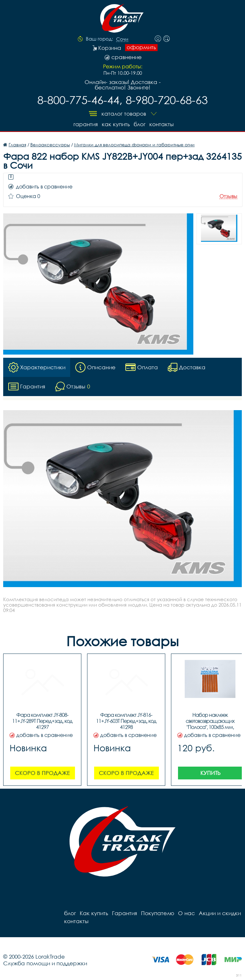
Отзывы (228, 196)
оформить (141, 47)
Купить (210, 773)
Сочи (122, 39)
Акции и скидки (220, 913)
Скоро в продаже (42, 773)
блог (140, 124)
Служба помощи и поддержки (45, 963)
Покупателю (158, 913)
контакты (161, 124)
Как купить (116, 124)
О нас (186, 913)
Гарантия (86, 124)
